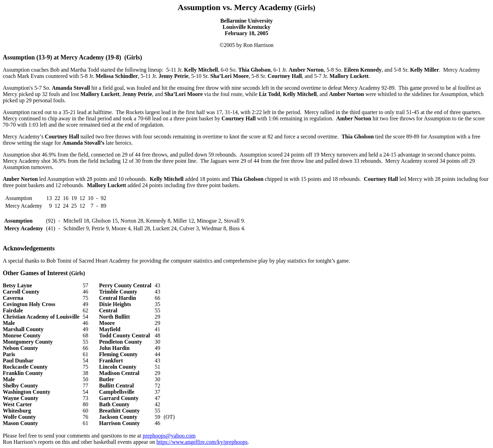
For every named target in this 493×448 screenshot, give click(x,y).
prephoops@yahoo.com (169, 436)
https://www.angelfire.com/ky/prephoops (202, 442)
